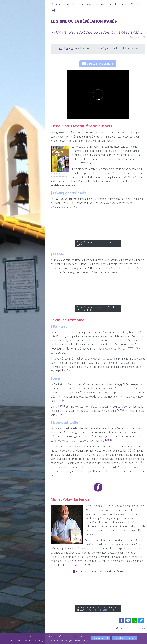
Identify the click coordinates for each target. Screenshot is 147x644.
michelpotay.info (67, 48)
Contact (136, 4)
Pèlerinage (85, 4)
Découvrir (68, 4)
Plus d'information (125, 638)
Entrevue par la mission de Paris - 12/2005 (98, 571)
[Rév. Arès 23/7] (137, 37)
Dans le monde (118, 4)
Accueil (56, 4)
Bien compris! (100, 638)
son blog (135, 557)
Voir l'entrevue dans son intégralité (102, 610)
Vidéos (100, 4)
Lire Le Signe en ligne (98, 64)
